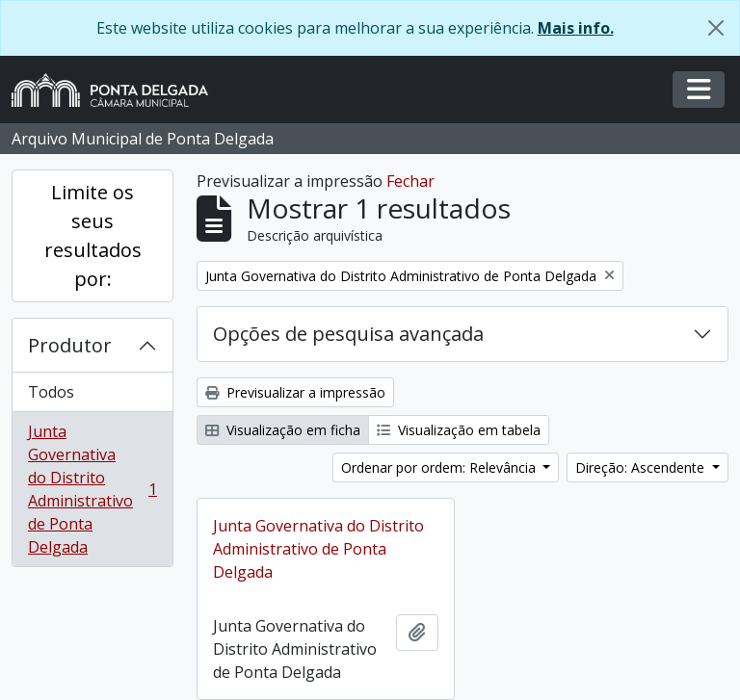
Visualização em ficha (283, 430)
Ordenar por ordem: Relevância (440, 467)
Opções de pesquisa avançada (348, 334)
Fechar (410, 181)
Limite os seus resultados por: (93, 235)
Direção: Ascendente (642, 467)
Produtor (70, 345)
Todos (51, 392)
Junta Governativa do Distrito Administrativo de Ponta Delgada (92, 489)
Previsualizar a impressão (295, 392)
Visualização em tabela (459, 430)
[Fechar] (716, 28)
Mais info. (576, 28)
